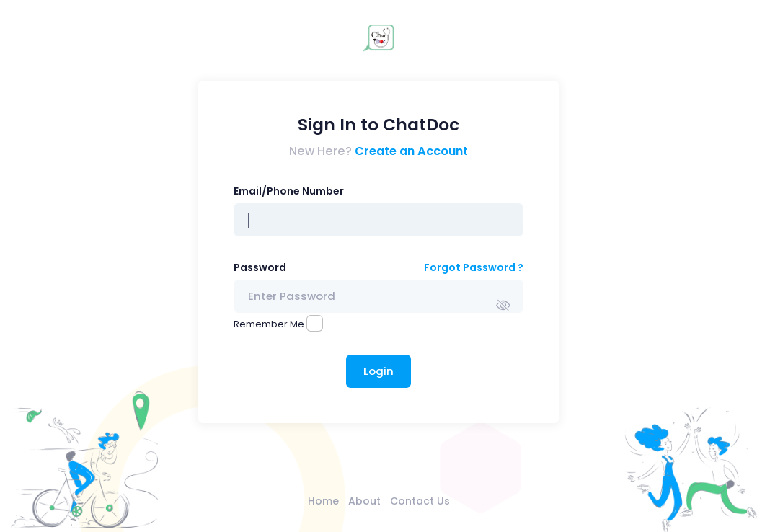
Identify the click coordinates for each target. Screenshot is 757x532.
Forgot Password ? (474, 267)
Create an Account (411, 151)
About (364, 501)
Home (323, 501)
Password (260, 267)
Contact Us (420, 501)
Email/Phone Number (289, 191)
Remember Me (269, 324)
